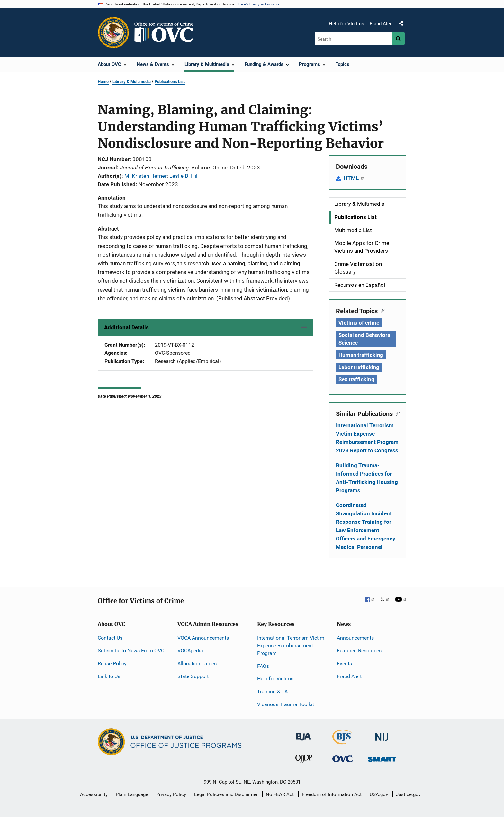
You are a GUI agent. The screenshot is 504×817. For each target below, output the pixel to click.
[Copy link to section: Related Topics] (381, 310)
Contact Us (110, 638)
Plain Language (132, 794)
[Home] (166, 32)
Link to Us (109, 676)
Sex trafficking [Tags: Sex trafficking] (356, 379)
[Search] (354, 39)
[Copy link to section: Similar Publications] (396, 413)
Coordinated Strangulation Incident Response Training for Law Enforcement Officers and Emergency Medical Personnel (366, 526)
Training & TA (272, 691)
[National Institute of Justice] (382, 734)
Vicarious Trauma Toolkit (286, 704)
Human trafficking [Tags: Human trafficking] (361, 355)
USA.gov (379, 794)
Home (103, 82)
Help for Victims (346, 24)
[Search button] (398, 39)
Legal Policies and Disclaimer (226, 794)
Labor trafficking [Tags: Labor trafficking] (359, 367)
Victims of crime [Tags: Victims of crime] (359, 323)
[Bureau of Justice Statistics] (343, 742)
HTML (354, 178)
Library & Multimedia (132, 82)
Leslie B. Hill (184, 176)
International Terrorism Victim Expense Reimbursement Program (291, 645)
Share (403, 25)
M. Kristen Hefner (146, 176)
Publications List (170, 82)
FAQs (263, 666)
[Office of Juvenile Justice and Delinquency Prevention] (304, 760)
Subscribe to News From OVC (131, 651)
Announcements (355, 638)
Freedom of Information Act (332, 794)
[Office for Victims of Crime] (343, 759)
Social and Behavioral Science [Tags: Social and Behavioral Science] (365, 339)
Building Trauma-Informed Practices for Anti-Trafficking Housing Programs (367, 478)
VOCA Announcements (203, 638)
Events (344, 663)
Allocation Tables (197, 663)
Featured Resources (359, 651)
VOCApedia (190, 651)
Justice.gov (408, 794)
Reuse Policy (112, 663)
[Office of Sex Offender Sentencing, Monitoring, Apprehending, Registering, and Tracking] (382, 757)
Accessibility (94, 794)
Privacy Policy (171, 794)
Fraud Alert (381, 24)
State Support (193, 676)
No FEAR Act (280, 794)
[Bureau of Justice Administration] (304, 734)
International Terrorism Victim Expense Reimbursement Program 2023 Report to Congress (367, 438)
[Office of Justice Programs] (113, 32)
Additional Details (126, 327)
